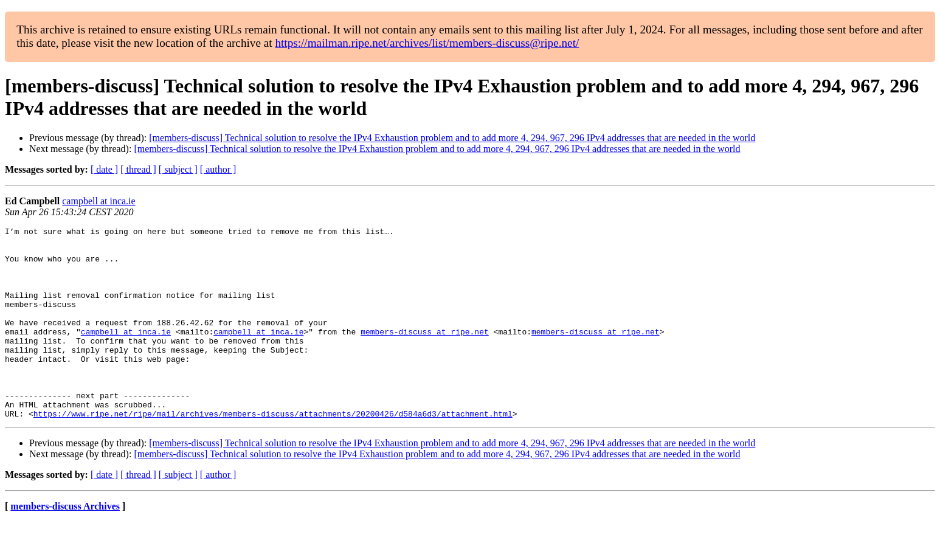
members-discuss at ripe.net (425, 353)
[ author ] (218, 169)
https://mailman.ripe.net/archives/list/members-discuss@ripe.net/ (427, 43)
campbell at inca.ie (98, 201)
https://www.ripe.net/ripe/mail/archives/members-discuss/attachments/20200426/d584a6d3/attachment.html (273, 452)
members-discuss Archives (65, 544)
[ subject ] (178, 169)
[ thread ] (138, 169)
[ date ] (104, 169)
